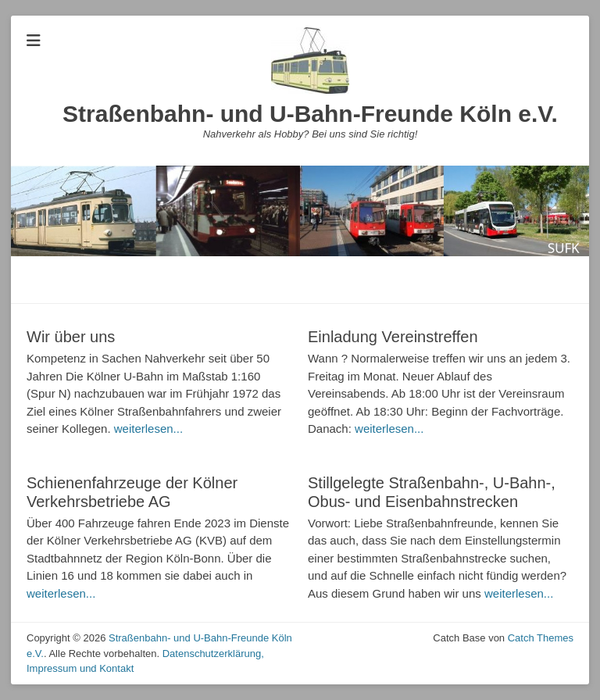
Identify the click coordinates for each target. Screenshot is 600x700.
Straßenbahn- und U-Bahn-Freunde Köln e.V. (310, 114)
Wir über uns (71, 337)
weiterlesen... (148, 429)
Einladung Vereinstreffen (393, 337)
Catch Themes (541, 638)
